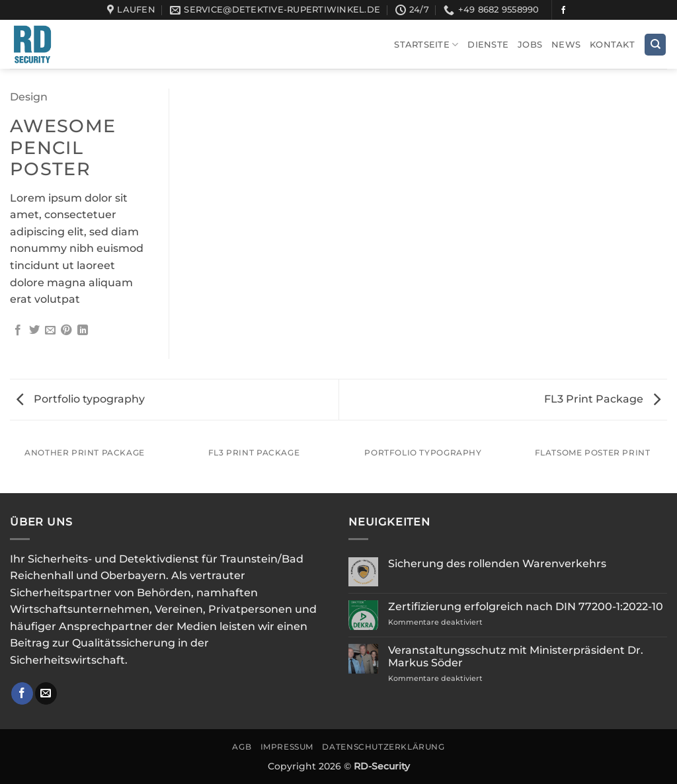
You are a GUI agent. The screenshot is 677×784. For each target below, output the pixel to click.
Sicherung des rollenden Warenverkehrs (497, 564)
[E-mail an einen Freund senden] (50, 331)
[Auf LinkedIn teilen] (83, 331)
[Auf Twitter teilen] (34, 331)
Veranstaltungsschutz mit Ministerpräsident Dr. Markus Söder (516, 656)
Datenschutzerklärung (383, 747)
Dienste (488, 45)
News (566, 45)
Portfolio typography (81, 399)
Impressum (287, 747)
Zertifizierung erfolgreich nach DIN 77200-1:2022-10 (526, 607)
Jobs (530, 45)
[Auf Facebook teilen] (18, 331)
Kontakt (612, 45)
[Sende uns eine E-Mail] (46, 693)
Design (29, 97)
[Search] (655, 45)
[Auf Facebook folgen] (563, 11)
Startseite (426, 45)
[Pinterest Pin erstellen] (66, 331)
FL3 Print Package (602, 399)
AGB (242, 747)
